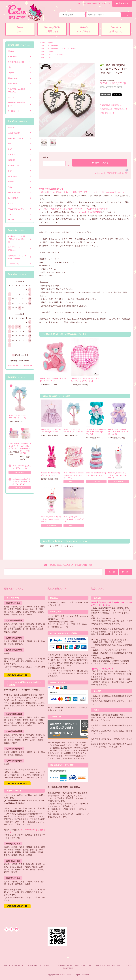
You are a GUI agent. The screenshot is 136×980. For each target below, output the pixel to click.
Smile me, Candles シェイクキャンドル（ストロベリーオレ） (118, 475)
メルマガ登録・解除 (89, 4)
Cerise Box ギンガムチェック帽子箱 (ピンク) (22, 467)
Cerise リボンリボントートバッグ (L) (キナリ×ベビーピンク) (74, 519)
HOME (42, 43)
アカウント (106, 4)
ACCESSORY (53, 46)
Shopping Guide (52, 30)
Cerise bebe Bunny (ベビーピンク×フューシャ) (51, 474)
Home (20, 30)
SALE (50, 55)
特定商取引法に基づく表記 (118, 173)
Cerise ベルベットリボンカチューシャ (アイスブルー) (73, 431)
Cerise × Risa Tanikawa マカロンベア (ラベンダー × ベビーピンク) (118, 432)
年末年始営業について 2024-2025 (20, 365)
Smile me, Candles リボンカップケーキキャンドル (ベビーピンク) (21, 482)
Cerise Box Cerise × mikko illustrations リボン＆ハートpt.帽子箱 (25, 448)
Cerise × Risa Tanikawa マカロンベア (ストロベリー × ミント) (54, 380)
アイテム (121, 3)
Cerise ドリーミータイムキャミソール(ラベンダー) (51, 431)
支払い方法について (18, 965)
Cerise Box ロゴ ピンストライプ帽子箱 (14, 446)
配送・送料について (36, 965)
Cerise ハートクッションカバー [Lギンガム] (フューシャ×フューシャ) (85, 380)
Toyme (50, 43)
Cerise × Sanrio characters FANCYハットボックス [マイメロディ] (74, 475)
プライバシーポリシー (89, 965)
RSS (65, 968)
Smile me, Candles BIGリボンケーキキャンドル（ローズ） (96, 475)
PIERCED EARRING (68, 49)
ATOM (70, 968)
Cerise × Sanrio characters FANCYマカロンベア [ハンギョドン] (96, 432)
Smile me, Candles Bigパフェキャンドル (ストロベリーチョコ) (51, 519)
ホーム (6, 965)
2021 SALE (59, 55)
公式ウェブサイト (124, 965)
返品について (100, 173)
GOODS (51, 52)
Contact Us (116, 30)
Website (84, 30)
